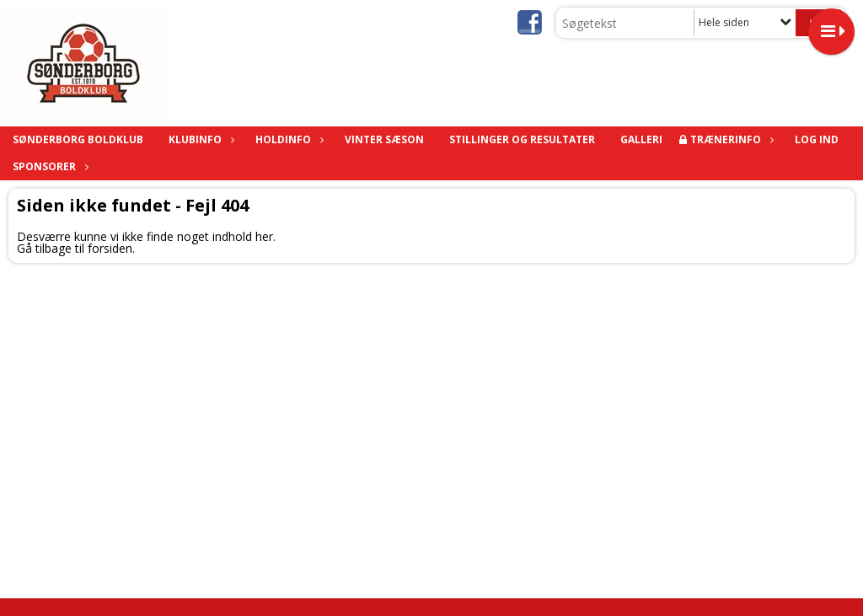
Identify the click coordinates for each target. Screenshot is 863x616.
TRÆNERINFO (730, 139)
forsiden (110, 248)
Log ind (817, 139)
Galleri (641, 139)
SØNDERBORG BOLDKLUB (78, 139)
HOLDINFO (287, 139)
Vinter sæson (384, 139)
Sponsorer (48, 166)
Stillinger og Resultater (522, 139)
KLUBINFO (199, 139)
